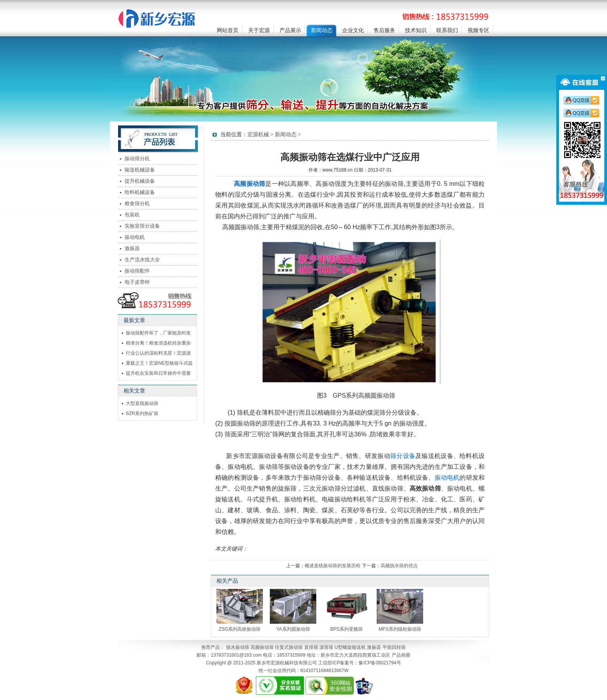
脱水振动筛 (238, 647)
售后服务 (384, 30)
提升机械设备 (140, 181)
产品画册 (401, 655)
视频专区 (478, 30)
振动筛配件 (137, 271)
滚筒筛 (326, 647)
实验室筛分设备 (142, 226)
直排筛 (311, 647)
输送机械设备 (140, 170)
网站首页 (228, 30)
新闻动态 (322, 30)
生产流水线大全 (142, 260)
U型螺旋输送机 (350, 647)
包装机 (132, 215)
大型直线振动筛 (142, 403)
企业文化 (353, 30)
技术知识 (416, 30)
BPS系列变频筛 (346, 629)
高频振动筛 (262, 647)
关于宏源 (259, 30)
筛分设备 (403, 456)
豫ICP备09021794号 (380, 663)
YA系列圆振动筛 (293, 629)
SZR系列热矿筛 (142, 413)
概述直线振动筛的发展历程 (333, 566)
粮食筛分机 (137, 203)
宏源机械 (258, 135)
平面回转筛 (394, 647)
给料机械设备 (140, 192)
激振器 (132, 248)
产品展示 (290, 30)
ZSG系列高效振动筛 (240, 629)
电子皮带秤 (137, 282)
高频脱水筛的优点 (399, 566)
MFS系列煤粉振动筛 (400, 629)
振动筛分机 (137, 159)
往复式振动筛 (289, 647)
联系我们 (447, 30)
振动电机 (447, 478)
